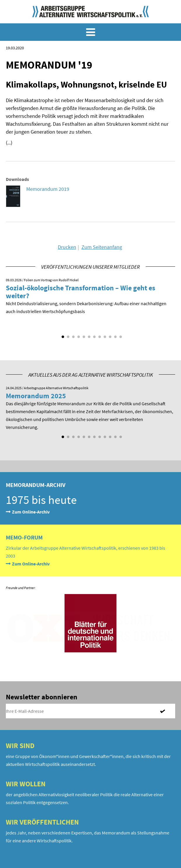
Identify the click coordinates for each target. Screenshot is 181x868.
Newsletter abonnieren (42, 697)
